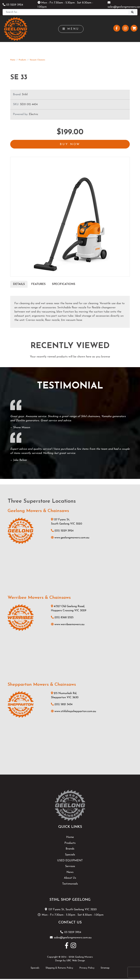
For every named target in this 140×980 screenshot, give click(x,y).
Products (22, 60)
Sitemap (105, 969)
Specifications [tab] (64, 285)
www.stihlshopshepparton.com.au (73, 712)
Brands (70, 850)
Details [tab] (19, 285)
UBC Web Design (76, 961)
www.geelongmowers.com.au (70, 538)
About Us (70, 879)
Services (70, 867)
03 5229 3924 (13, 5)
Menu (71, 29)
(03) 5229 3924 (62, 531)
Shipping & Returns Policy (59, 969)
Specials (70, 855)
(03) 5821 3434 (62, 705)
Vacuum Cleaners (37, 60)
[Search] (65, 12)
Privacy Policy (87, 969)
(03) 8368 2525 (62, 618)
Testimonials (70, 885)
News (70, 873)
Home (13, 60)
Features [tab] (38, 285)
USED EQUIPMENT (70, 861)
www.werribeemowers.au (68, 625)
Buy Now (70, 145)
